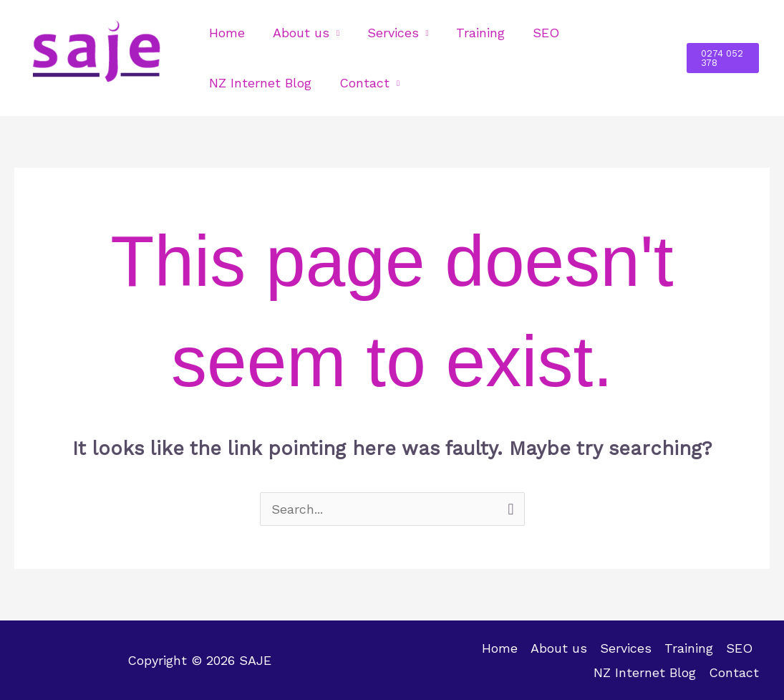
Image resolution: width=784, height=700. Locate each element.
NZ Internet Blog (260, 83)
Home (226, 33)
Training (474, 33)
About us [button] (298, 33)
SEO (537, 33)
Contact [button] (362, 83)
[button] (722, 58)
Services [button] (388, 33)
